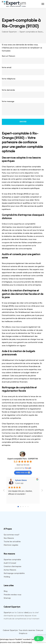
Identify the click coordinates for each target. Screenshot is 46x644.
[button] (39, 639)
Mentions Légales (11, 545)
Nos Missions (9, 538)
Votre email (23, 72)
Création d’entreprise (12, 567)
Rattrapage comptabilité (14, 573)
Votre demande (23, 94)
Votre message (23, 109)
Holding (7, 577)
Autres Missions (10, 570)
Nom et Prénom (23, 60)
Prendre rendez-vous (12, 595)
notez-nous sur (23, 473)
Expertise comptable (12, 560)
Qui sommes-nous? (11, 535)
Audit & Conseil (10, 563)
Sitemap (7, 598)
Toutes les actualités (12, 542)
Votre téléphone (23, 83)
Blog (6, 591)
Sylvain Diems (21, 480)
